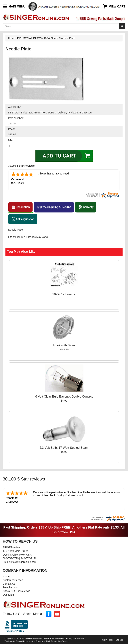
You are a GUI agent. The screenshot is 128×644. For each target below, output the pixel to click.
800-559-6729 (11, 558)
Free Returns (10, 587)
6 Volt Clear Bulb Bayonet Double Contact (64, 397)
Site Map (120, 640)
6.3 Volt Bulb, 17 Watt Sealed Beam (64, 448)
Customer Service (13, 580)
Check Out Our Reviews (16, 591)
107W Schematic (64, 294)
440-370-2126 (29, 558)
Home (12, 38)
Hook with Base (64, 345)
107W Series (51, 38)
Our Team (8, 595)
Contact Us (9, 584)
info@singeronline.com (24, 562)
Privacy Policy (107, 640)
